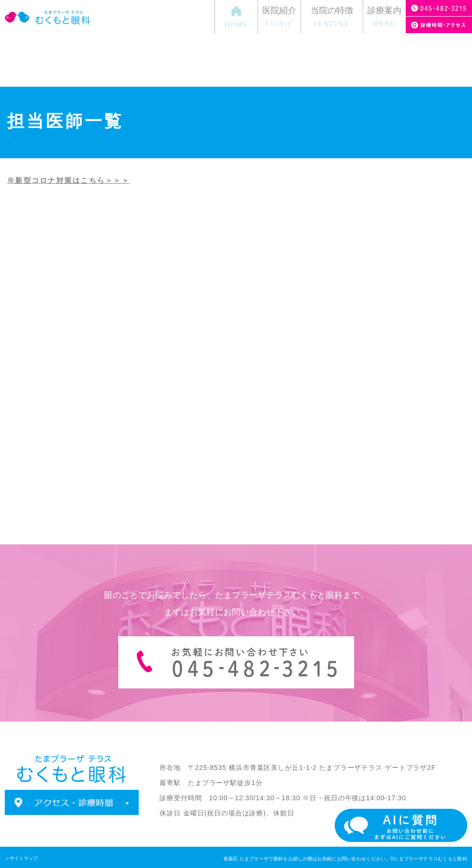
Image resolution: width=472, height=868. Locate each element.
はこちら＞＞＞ (101, 180)
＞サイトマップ (21, 858)
